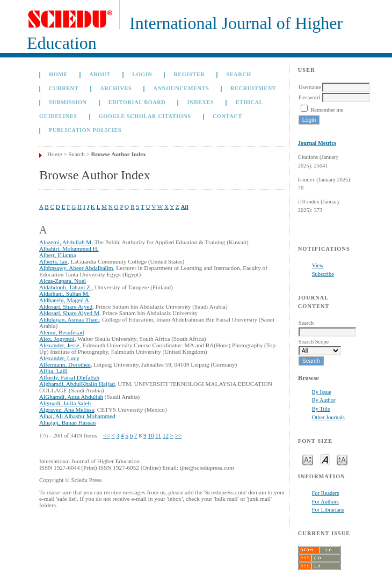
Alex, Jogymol (57, 339)
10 (151, 435)
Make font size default (325, 459)
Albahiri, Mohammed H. (69, 249)
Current (64, 88)
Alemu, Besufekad (61, 332)
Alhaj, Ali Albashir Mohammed (77, 416)
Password (309, 97)
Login (142, 74)
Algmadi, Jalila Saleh (65, 403)
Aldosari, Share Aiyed (66, 306)
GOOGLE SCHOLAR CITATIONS (145, 116)
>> (179, 435)
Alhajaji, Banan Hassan (67, 422)
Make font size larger (342, 459)
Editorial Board (137, 102)
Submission (68, 102)
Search (238, 74)
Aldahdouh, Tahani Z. (66, 287)
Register (189, 74)
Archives (116, 88)
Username (310, 87)
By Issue (322, 392)
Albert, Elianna (57, 255)
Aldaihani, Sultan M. (64, 294)
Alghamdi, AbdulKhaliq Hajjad (77, 384)
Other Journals (328, 417)
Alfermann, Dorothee (65, 364)
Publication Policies (85, 130)
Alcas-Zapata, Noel (63, 281)
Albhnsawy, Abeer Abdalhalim (76, 268)
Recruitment (253, 88)
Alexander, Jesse (59, 345)
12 (166, 435)
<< (107, 435)
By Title (321, 409)
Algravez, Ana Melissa (67, 410)
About (100, 74)
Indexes (200, 102)
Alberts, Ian (53, 261)
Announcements (181, 88)
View (318, 265)
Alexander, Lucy (59, 358)
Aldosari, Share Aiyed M (69, 313)
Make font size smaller (308, 459)
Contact (227, 116)
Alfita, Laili (53, 371)
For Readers (326, 493)
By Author (324, 400)
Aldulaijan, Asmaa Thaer (69, 319)
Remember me (327, 110)
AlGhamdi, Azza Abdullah (71, 397)
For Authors (325, 502)
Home (58, 74)
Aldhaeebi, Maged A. (65, 300)
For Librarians (328, 510)
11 (158, 435)
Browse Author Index (119, 154)
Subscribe (323, 274)
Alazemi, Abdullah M (65, 242)
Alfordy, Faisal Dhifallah (69, 377)
